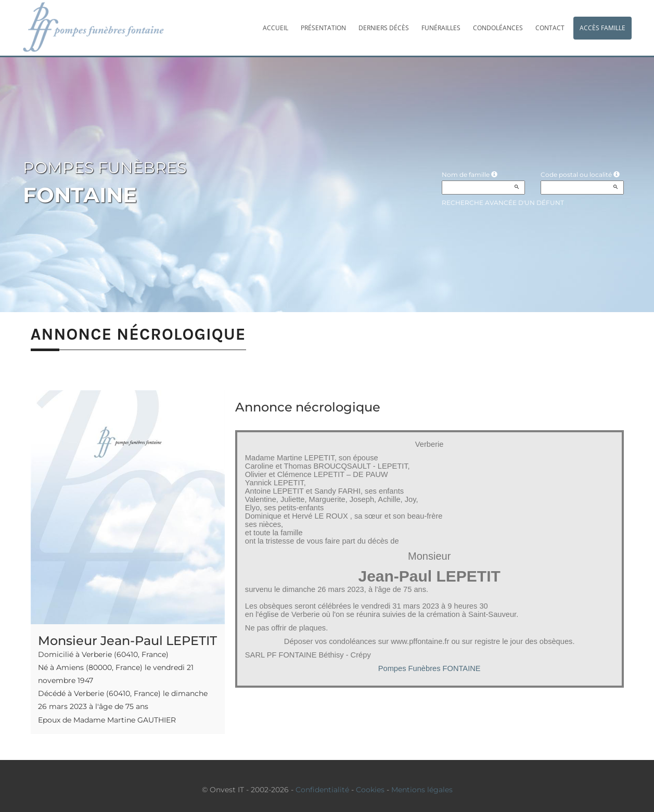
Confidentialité (322, 790)
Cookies (370, 790)
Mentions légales (422, 790)
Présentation (323, 28)
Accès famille (602, 28)
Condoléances (498, 28)
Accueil (275, 28)
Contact (550, 28)
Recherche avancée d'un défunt (503, 203)
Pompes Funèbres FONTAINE (429, 668)
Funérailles (441, 28)
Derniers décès (384, 28)
